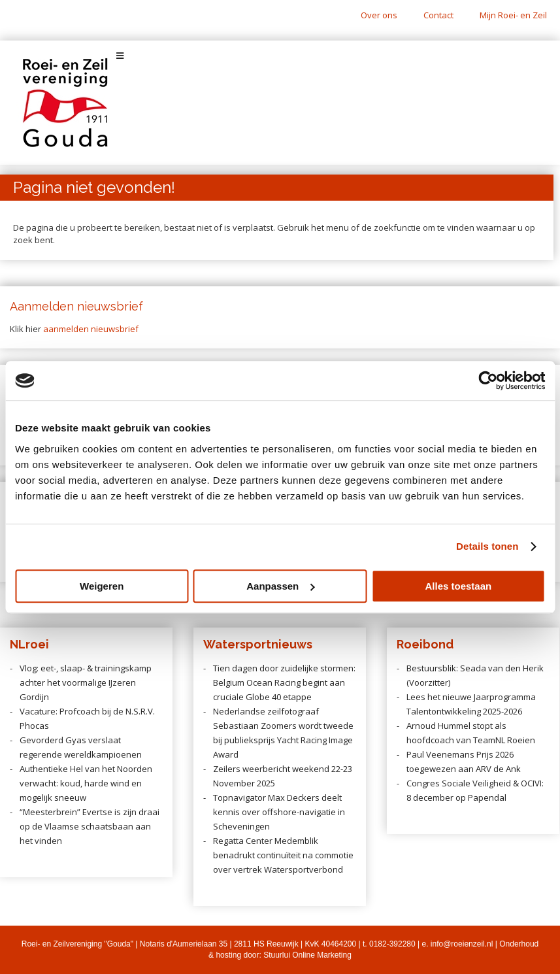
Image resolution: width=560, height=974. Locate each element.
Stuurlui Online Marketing (307, 955)
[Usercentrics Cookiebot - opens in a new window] (488, 380)
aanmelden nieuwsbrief (91, 329)
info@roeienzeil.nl (462, 944)
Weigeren (102, 586)
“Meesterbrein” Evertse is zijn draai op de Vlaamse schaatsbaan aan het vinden (90, 826)
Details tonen (487, 546)
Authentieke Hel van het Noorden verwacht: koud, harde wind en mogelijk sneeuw (86, 783)
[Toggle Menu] (280, 56)
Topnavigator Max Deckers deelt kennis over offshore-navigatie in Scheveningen (279, 812)
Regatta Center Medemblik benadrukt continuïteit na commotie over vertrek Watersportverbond (283, 855)
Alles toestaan (458, 586)
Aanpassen (280, 586)
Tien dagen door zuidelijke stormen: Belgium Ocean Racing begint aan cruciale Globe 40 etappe (284, 682)
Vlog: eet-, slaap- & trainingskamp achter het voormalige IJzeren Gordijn (86, 682)
